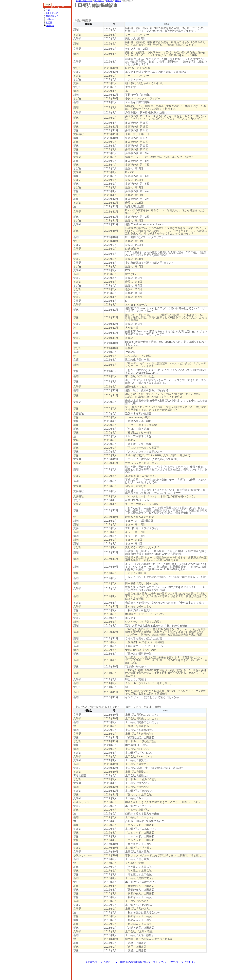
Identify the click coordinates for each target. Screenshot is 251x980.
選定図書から (52, 16)
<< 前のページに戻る (98, 962)
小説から (50, 19)
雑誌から (50, 26)
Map (47, 5)
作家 (48, 10)
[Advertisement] (133, 13)
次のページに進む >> (183, 962)
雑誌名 (88, 24)
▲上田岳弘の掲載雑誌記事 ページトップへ (140, 962)
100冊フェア (52, 13)
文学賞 (49, 22)
